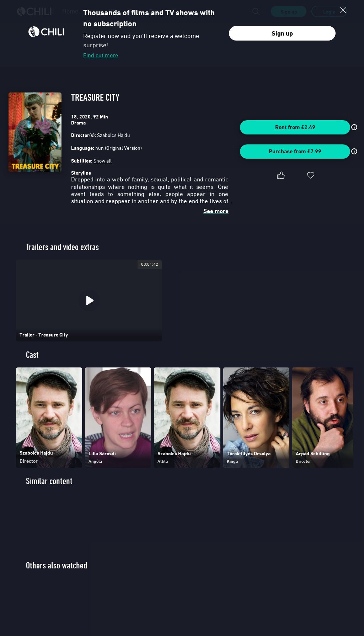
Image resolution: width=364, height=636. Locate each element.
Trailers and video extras (62, 247)
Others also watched (57, 565)
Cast (32, 355)
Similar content (49, 481)
